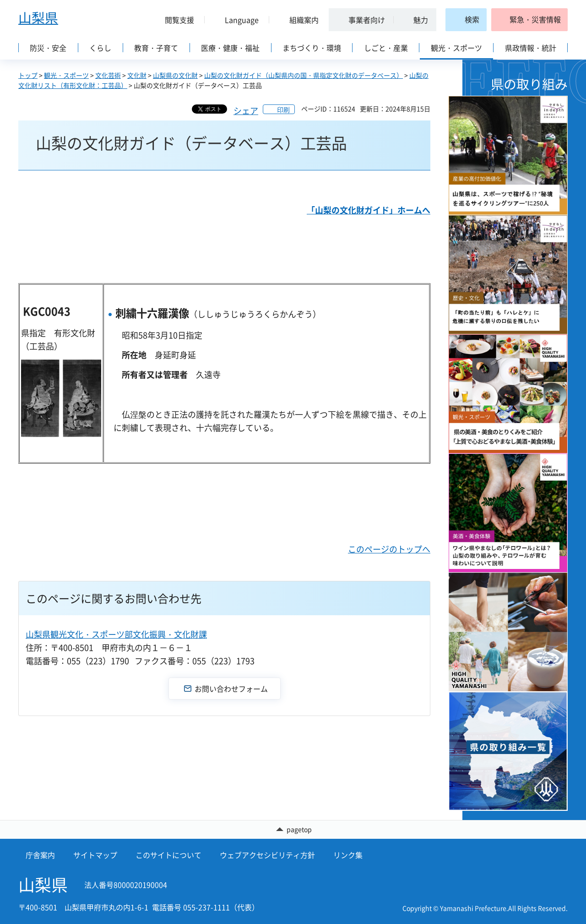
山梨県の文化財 (175, 75)
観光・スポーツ (66, 75)
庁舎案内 (40, 855)
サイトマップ (95, 855)
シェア (246, 111)
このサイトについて (168, 855)
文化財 (137, 75)
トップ (28, 75)
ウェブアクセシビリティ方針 (267, 855)
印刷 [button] (283, 109)
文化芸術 (108, 75)
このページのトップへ (389, 549)
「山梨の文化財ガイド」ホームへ (369, 210)
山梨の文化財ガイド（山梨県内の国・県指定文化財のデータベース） (304, 75)
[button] (176, 20)
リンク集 (348, 855)
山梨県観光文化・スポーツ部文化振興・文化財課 (116, 634)
